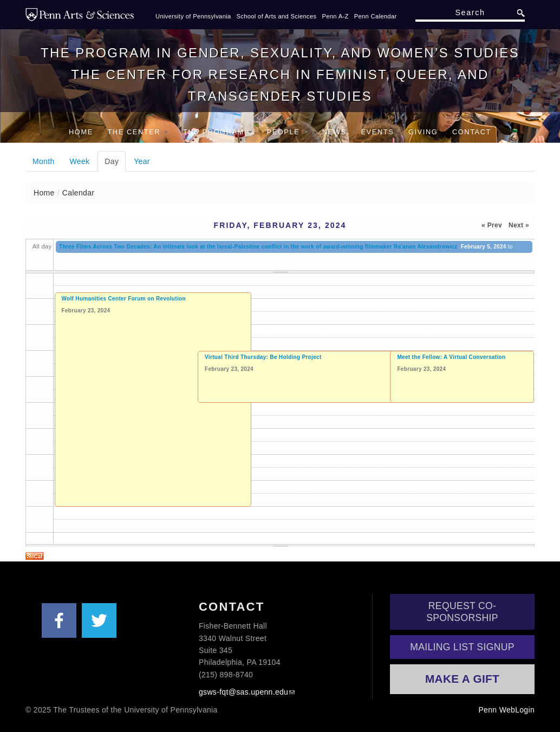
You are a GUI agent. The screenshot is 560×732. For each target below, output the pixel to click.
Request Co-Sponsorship (462, 612)
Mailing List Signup (462, 647)
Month (44, 161)
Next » (519, 225)
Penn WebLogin (506, 710)
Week (80, 161)
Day (115, 161)
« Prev (492, 225)
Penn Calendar (376, 16)
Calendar (78, 193)
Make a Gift (462, 679)
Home (81, 132)
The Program (218, 132)
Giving (423, 132)
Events (377, 132)
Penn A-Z (335, 16)
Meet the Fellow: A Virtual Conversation (451, 357)
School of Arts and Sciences (277, 16)
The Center (138, 132)
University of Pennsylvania (193, 16)
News (334, 132)
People (288, 132)
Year (142, 161)
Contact (472, 132)
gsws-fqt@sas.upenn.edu (243, 692)
